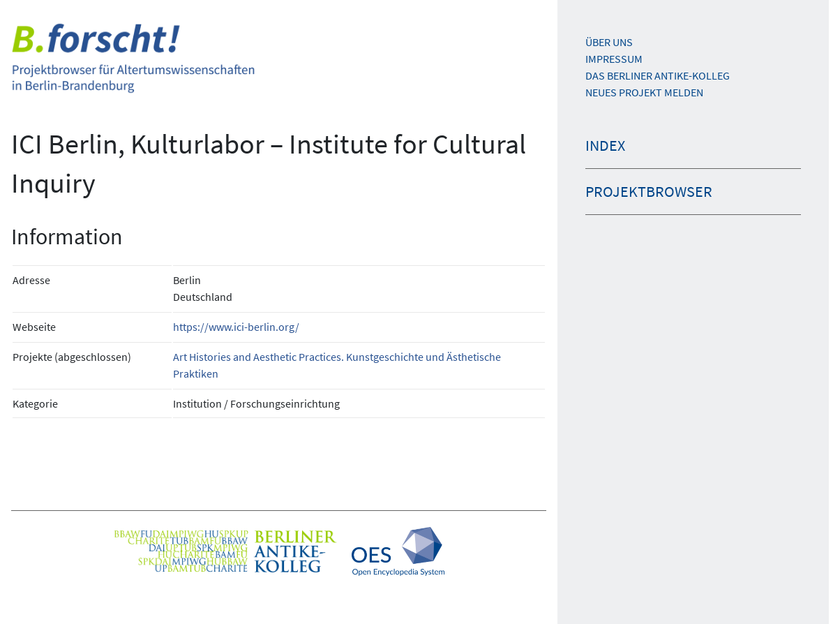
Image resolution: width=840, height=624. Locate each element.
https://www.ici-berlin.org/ (236, 327)
